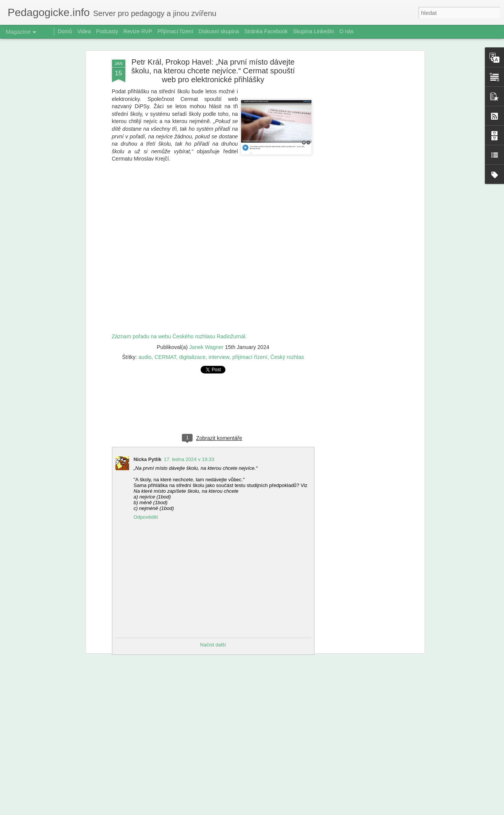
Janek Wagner (206, 347)
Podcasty (107, 31)
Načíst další (213, 645)
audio (145, 357)
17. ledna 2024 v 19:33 (189, 459)
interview (219, 357)
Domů (65, 31)
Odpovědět (146, 517)
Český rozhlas (287, 357)
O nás (346, 31)
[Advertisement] (357, 180)
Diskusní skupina (219, 31)
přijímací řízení (250, 357)
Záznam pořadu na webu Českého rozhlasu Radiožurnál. (179, 336)
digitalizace (192, 357)
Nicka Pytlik (148, 459)
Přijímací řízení (175, 31)
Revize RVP (138, 31)
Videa (84, 31)
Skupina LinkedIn (314, 31)
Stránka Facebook (266, 31)
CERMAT (165, 357)
